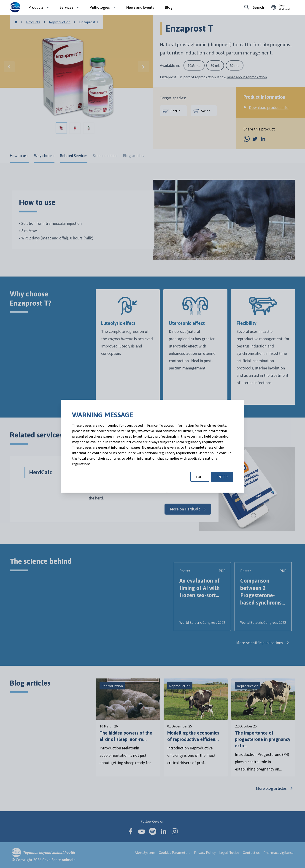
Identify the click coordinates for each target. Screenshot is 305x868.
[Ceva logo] (15, 7)
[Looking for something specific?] (254, 7)
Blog (169, 7)
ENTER (222, 477)
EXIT (200, 477)
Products (36, 7)
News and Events (140, 7)
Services (66, 7)
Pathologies (100, 7)
